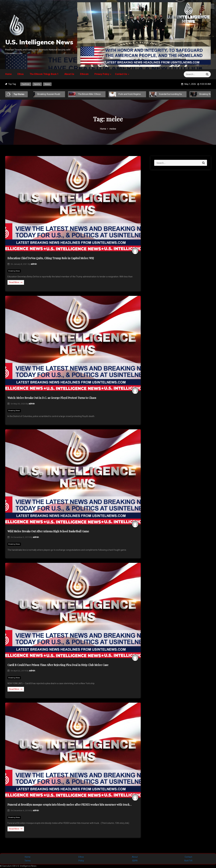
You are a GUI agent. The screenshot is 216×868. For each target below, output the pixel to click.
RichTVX (188, 861)
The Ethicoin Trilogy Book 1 (44, 74)
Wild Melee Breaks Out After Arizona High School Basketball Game (48, 531)
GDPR (135, 861)
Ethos (21, 74)
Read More (16, 282)
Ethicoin (84, 74)
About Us (69, 74)
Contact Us (121, 74)
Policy (81, 861)
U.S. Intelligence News (39, 42)
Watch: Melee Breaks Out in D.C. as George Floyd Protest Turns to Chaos (52, 398)
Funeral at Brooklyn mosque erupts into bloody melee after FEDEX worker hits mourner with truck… (70, 805)
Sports (37, 84)
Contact (188, 857)
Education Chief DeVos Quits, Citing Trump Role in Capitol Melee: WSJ (51, 258)
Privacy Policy (102, 74)
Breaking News (14, 271)
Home (8, 74)
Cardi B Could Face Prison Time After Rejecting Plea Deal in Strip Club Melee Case (58, 665)
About (135, 857)
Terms (28, 861)
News (47, 84)
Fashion (26, 84)
